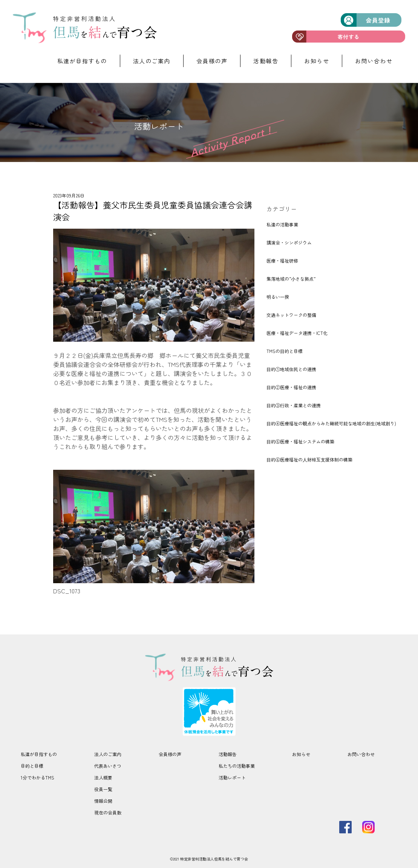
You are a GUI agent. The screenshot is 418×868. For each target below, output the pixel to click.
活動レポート (232, 777)
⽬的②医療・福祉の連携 (291, 387)
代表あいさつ (108, 766)
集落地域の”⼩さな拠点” (291, 279)
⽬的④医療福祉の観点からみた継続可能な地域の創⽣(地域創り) (331, 423)
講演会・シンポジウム (289, 242)
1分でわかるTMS (38, 777)
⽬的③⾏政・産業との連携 (294, 405)
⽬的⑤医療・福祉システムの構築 (300, 441)
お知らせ (317, 61)
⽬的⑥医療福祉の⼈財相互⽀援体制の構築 (309, 459)
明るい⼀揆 (278, 297)
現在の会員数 (108, 812)
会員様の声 (212, 61)
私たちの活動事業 (237, 766)
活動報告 (266, 61)
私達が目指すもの (82, 61)
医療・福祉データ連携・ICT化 (297, 333)
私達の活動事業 (282, 224)
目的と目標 (32, 766)
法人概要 (103, 777)
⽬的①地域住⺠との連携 (291, 369)
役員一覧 (103, 789)
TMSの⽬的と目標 (285, 351)
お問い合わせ (374, 61)
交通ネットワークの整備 (291, 315)
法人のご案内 (152, 61)
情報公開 (103, 801)
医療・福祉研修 (282, 261)
